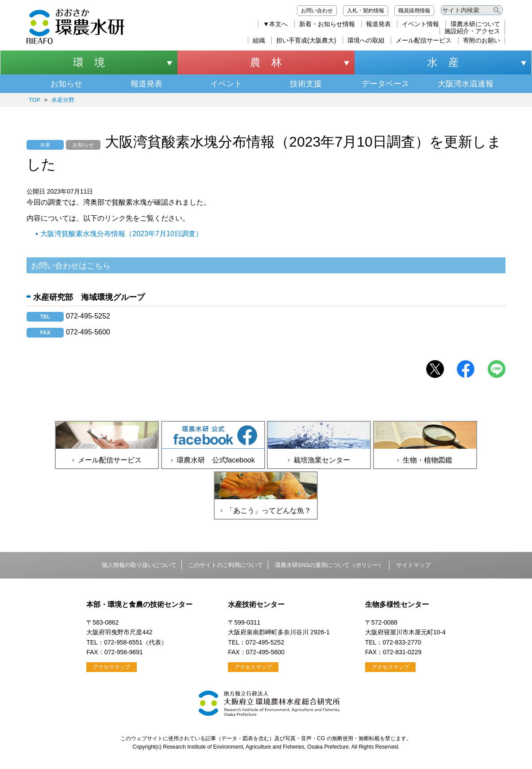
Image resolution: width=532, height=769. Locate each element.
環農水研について (475, 24)
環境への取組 (366, 40)
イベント (226, 84)
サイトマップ (413, 565)
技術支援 (306, 84)
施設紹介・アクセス (472, 31)
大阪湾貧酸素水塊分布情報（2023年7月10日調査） (121, 234)
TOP (35, 100)
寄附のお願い (482, 40)
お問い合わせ (317, 11)
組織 (259, 40)
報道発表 (378, 24)
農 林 (266, 62)
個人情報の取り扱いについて (139, 565)
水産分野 (63, 100)
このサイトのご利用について (226, 565)
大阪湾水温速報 (466, 84)
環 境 (89, 62)
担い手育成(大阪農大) (306, 40)
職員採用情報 (414, 11)
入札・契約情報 (366, 11)
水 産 (443, 62)
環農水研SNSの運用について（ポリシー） (330, 565)
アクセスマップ (112, 667)
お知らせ (66, 84)
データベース (386, 84)
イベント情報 (420, 24)
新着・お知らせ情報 (327, 24)
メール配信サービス (424, 40)
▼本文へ (275, 24)
